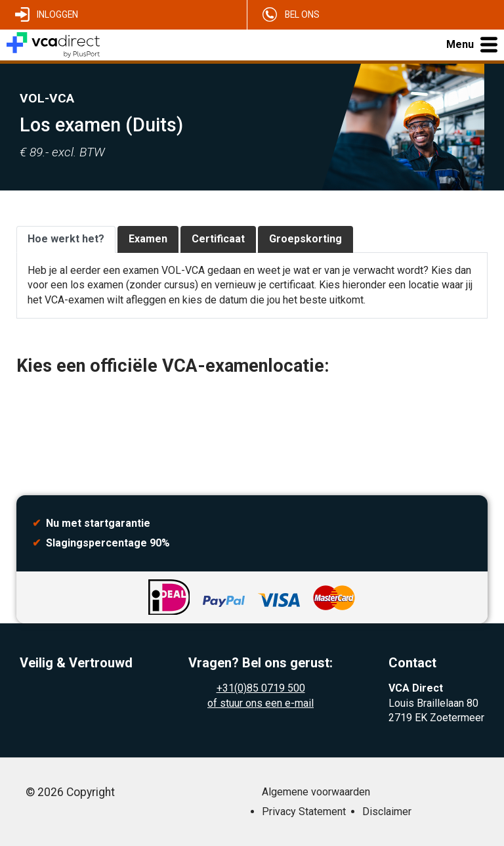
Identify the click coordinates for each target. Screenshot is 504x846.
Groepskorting (305, 239)
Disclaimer (387, 812)
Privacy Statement (304, 812)
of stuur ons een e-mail (261, 703)
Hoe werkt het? (66, 239)
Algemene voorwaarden (316, 792)
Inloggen (57, 14)
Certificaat (218, 239)
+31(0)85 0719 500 (261, 688)
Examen (148, 239)
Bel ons (302, 14)
